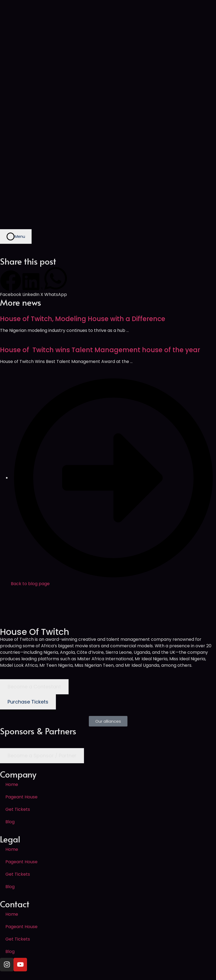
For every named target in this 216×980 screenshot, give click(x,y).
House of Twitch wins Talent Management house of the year (100, 350)
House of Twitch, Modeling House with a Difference (83, 319)
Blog (10, 822)
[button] (11, 284)
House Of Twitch (35, 632)
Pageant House (21, 797)
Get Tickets (18, 809)
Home (12, 784)
